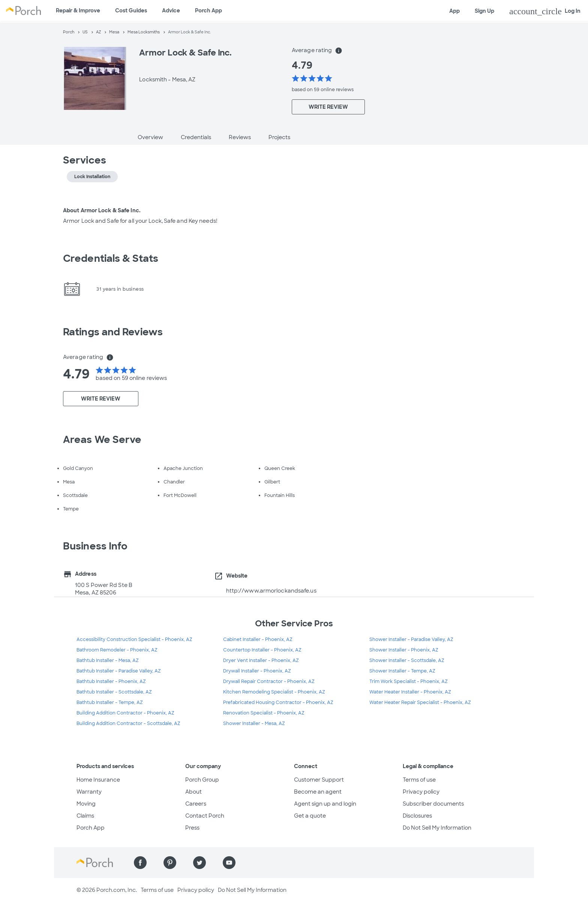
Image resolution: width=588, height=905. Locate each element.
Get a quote (310, 816)
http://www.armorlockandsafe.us (271, 591)
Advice (171, 11)
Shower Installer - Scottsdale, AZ (407, 660)
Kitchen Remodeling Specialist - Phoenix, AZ (274, 692)
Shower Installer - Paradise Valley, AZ (411, 639)
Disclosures (417, 816)
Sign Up (484, 11)
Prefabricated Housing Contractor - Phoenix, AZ (278, 702)
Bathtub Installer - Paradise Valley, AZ (119, 671)
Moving (86, 804)
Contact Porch (205, 816)
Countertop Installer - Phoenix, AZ (262, 650)
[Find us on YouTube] (229, 863)
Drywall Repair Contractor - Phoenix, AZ (269, 681)
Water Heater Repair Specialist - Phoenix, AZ (420, 702)
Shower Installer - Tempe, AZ (402, 671)
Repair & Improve (78, 11)
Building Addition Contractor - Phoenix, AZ (125, 713)
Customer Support (319, 780)
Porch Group (202, 780)
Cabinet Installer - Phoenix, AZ (258, 639)
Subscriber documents (433, 804)
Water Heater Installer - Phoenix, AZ (410, 692)
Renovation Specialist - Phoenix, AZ (264, 713)
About (193, 792)
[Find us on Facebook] (140, 863)
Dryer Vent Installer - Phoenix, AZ (261, 660)
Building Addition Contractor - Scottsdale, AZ (128, 723)
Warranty (89, 792)
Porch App (208, 11)
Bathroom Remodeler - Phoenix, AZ (117, 650)
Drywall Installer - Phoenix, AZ (257, 671)
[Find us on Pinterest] (170, 863)
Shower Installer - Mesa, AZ (254, 723)
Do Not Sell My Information (437, 828)
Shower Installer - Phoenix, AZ (404, 650)
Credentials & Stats (111, 258)
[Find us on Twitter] (199, 863)
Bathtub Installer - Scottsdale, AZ (114, 692)
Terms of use (419, 780)
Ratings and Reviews (113, 332)
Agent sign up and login (325, 804)
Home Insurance (98, 780)
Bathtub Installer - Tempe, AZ (110, 702)
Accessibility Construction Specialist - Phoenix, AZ (134, 639)
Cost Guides (131, 11)
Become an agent (318, 792)
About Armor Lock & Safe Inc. (102, 210)
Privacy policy (421, 792)
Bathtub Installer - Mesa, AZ (108, 660)
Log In (545, 11)
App (454, 11)
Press (192, 828)
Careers (196, 804)
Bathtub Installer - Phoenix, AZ (111, 681)
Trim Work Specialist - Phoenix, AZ (409, 681)
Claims (85, 816)
